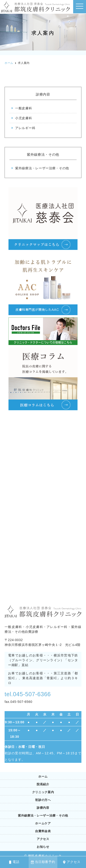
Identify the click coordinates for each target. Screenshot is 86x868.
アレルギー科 (25, 128)
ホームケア (43, 823)
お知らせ (43, 847)
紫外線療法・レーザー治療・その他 (42, 168)
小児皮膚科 (24, 118)
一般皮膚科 (24, 108)
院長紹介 (43, 784)
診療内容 (43, 808)
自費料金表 (43, 831)
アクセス (72, 862)
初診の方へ (43, 800)
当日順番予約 (43, 862)
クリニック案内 (43, 792)
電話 (14, 862)
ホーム (43, 776)
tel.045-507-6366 (29, 694)
